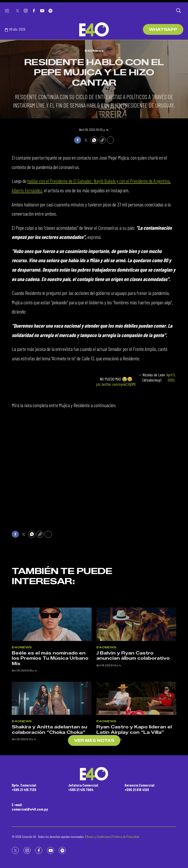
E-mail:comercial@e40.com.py (30, 807)
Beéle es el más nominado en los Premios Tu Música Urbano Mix (50, 693)
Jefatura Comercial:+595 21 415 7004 (83, 787)
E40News (94, 51)
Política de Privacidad (126, 837)
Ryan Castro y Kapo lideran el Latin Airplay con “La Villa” (134, 765)
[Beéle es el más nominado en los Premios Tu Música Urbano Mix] (52, 659)
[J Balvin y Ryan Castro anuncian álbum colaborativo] (136, 659)
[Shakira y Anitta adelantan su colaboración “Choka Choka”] (52, 733)
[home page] (94, 29)
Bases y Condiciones (99, 837)
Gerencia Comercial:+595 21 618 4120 (140, 787)
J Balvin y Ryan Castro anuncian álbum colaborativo (133, 691)
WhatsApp (163, 30)
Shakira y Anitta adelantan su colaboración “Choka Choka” (49, 765)
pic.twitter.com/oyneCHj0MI (116, 384)
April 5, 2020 (171, 377)
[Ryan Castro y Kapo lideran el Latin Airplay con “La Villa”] (136, 733)
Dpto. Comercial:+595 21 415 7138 (24, 787)
